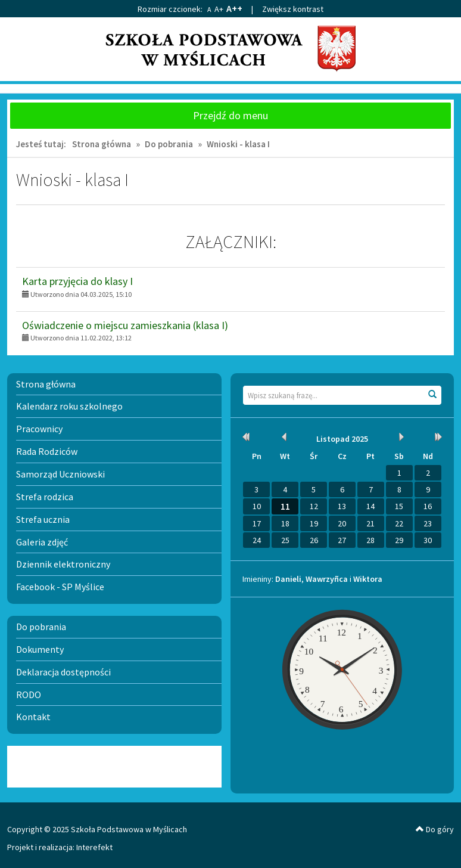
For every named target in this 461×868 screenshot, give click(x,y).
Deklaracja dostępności (63, 672)
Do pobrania (169, 144)
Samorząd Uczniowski (60, 474)
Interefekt (94, 847)
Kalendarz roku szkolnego (69, 406)
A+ (219, 9)
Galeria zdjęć (42, 542)
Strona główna (102, 144)
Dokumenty (40, 649)
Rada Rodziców (47, 451)
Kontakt (33, 717)
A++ (234, 8)
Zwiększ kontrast (293, 9)
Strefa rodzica (45, 497)
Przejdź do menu (230, 115)
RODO (29, 695)
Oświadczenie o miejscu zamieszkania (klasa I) (125, 325)
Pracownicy (39, 429)
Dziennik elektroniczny (63, 564)
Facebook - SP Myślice (60, 587)
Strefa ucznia (43, 519)
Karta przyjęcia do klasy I (77, 281)
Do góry (435, 829)
